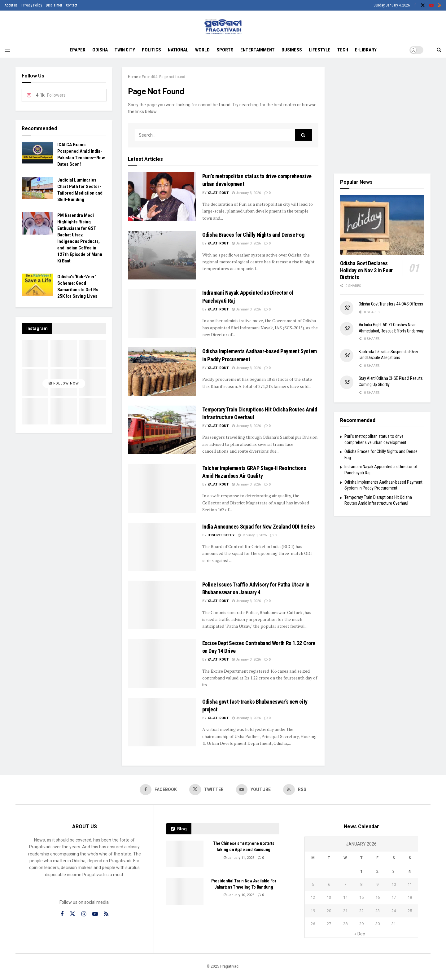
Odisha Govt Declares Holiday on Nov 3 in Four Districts (366, 270)
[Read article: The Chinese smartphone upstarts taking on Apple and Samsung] (185, 854)
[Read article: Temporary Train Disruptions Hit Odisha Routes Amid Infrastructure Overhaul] (162, 430)
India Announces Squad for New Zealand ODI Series (259, 527)
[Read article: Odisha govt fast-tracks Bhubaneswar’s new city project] (162, 722)
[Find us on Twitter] (206, 790)
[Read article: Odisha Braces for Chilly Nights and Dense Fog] (162, 255)
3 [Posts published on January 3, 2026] (394, 871)
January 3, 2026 (246, 193)
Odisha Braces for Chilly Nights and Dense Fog (253, 235)
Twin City (125, 50)
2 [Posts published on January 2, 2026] (377, 871)
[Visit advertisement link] (382, 116)
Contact (72, 5)
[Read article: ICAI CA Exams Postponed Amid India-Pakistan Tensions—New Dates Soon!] (37, 153)
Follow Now (64, 383)
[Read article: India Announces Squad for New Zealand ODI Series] (162, 547)
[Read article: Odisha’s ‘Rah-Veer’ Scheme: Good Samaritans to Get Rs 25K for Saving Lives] (37, 285)
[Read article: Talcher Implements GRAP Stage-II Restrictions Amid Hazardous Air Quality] (162, 488)
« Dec (360, 934)
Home (133, 77)
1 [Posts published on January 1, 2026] (361, 871)
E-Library (366, 50)
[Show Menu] (7, 50)
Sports (225, 50)
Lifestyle (320, 50)
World (202, 50)
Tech (343, 50)
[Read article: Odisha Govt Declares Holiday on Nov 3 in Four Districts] (382, 225)
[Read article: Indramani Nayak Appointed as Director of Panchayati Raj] (162, 313)
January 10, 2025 (239, 895)
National (178, 50)
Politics (151, 50)
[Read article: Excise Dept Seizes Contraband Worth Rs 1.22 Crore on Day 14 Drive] (162, 664)
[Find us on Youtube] (254, 790)
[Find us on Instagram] (84, 914)
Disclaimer (54, 5)
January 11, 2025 (239, 858)
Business (292, 50)
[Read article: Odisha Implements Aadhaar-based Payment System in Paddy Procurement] (162, 372)
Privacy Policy (32, 5)
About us (11, 5)
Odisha (100, 50)
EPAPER (78, 50)
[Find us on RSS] (295, 790)
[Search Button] (439, 50)
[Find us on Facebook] (158, 790)
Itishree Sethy (221, 535)
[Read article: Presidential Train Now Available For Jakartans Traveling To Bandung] (185, 891)
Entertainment (258, 50)
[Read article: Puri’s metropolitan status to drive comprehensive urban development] (162, 197)
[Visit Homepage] (223, 26)
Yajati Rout (218, 193)
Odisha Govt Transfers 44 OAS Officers (391, 304)
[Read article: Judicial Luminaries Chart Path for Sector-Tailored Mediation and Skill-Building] (37, 188)
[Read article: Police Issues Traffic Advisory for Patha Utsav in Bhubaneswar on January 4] (162, 605)
